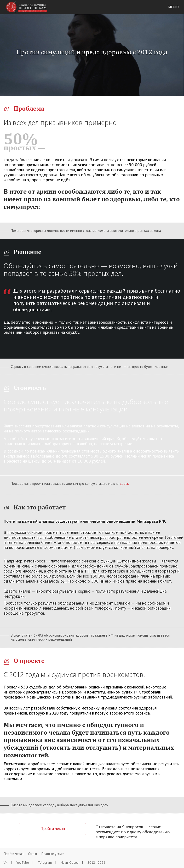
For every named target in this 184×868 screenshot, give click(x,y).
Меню (173, 7)
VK (8, 863)
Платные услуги (53, 854)
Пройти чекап (14, 854)
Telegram (47, 863)
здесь (124, 483)
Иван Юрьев (72, 863)
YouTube (25, 863)
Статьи (32, 854)
